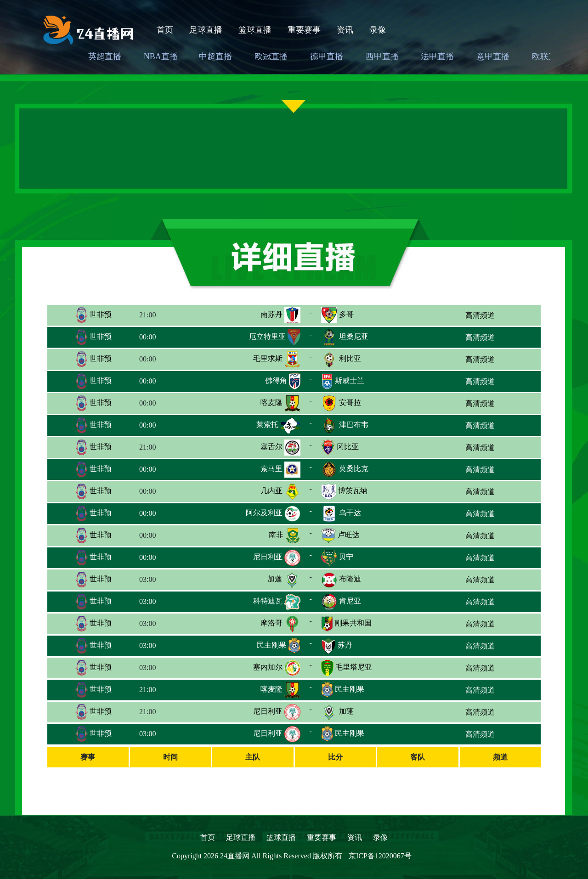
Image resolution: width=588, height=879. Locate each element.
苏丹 (345, 645)
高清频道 (480, 315)
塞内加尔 (268, 667)
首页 (165, 30)
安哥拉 (350, 403)
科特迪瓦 (268, 601)
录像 (378, 30)
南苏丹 (271, 314)
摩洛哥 (271, 623)
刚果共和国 (353, 623)
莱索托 (267, 425)
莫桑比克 (354, 469)
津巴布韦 (354, 425)
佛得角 (276, 380)
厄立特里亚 (267, 336)
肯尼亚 (350, 601)
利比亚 (350, 358)
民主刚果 (271, 645)
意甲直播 (493, 56)
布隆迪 (350, 579)
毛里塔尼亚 (354, 667)
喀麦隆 (271, 403)
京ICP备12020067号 (380, 856)
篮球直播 (255, 30)
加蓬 (275, 579)
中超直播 (215, 56)
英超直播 (105, 56)
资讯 (345, 30)
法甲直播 (437, 56)
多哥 (346, 314)
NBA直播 (161, 56)
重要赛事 (304, 30)
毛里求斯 (268, 358)
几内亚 (271, 491)
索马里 (271, 469)
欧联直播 (548, 56)
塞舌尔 (271, 447)
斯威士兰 (350, 380)
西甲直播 (382, 56)
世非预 (93, 314)
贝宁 (346, 557)
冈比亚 (348, 447)
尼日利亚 (268, 557)
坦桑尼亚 (354, 336)
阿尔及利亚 (264, 513)
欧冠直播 (271, 56)
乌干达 (350, 513)
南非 (276, 535)
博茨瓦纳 (353, 491)
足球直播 (206, 30)
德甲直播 (327, 56)
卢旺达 (349, 535)
